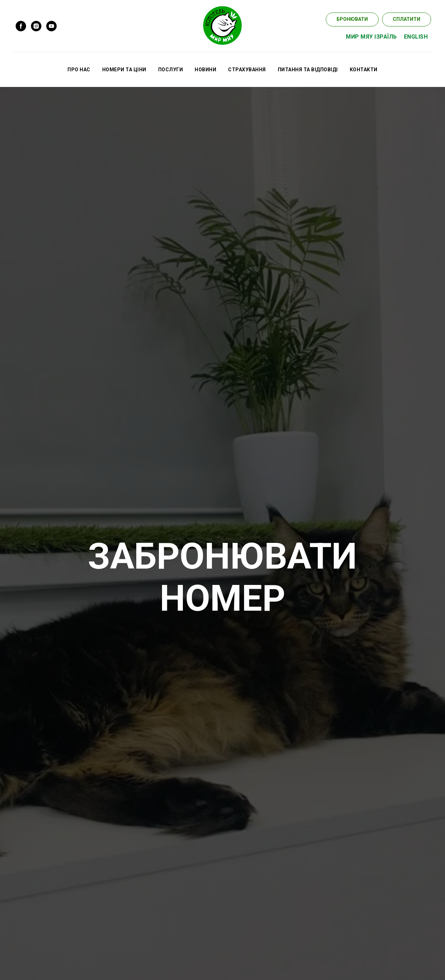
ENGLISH (416, 37)
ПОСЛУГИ (171, 70)
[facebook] (21, 26)
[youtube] (51, 26)
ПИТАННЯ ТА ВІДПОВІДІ (308, 70)
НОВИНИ (205, 70)
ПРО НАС (79, 70)
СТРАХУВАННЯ (247, 70)
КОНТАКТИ (364, 70)
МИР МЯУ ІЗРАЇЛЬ (371, 37)
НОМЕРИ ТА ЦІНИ (124, 70)
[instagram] (36, 26)
